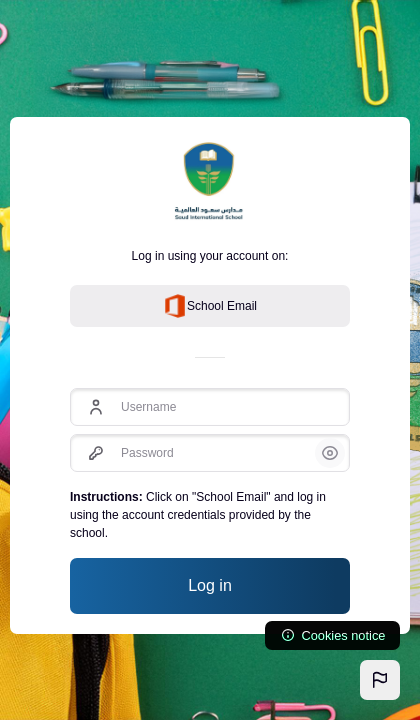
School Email (210, 306)
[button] (380, 680)
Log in (210, 585)
